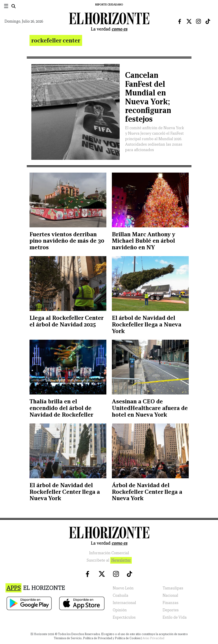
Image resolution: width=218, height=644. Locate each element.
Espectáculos (124, 617)
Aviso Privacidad (153, 638)
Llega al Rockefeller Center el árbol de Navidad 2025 (66, 321)
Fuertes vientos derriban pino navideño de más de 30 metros (67, 241)
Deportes (171, 610)
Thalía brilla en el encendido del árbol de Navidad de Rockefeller (61, 408)
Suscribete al (109, 560)
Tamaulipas (173, 588)
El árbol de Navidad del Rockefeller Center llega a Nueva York (65, 492)
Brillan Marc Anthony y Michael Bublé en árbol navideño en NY (144, 241)
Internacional (124, 603)
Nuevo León (123, 588)
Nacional (170, 595)
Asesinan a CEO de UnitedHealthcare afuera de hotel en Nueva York (150, 408)
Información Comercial (109, 553)
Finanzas (171, 603)
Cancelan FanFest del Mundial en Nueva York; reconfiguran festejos (148, 97)
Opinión (120, 610)
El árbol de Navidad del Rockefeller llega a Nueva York (147, 324)
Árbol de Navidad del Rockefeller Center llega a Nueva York (147, 492)
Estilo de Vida (175, 617)
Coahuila (121, 595)
